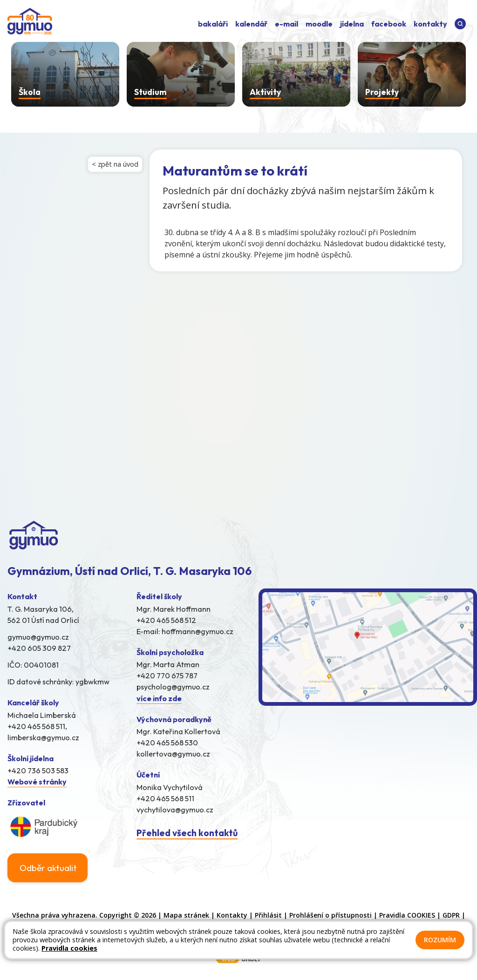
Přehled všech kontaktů (187, 833)
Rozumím (440, 940)
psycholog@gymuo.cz (173, 687)
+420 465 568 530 (167, 743)
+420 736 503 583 (38, 770)
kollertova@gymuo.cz (173, 754)
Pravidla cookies (69, 948)
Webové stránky (37, 782)
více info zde (159, 698)
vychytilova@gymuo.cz (175, 810)
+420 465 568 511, (37, 726)
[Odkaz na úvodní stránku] (30, 22)
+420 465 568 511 (165, 798)
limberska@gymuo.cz (43, 737)
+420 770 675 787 (167, 676)
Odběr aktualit (48, 868)
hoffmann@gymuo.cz (198, 631)
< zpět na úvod (115, 164)
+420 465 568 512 (166, 620)
